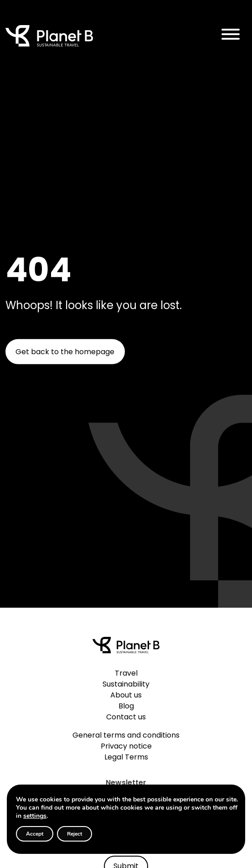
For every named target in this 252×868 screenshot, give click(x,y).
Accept (35, 834)
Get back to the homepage (65, 352)
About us (126, 695)
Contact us (126, 717)
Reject (75, 834)
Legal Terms (126, 757)
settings (35, 816)
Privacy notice (126, 746)
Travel (126, 673)
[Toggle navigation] (231, 36)
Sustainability (126, 684)
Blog (126, 706)
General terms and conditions (126, 735)
